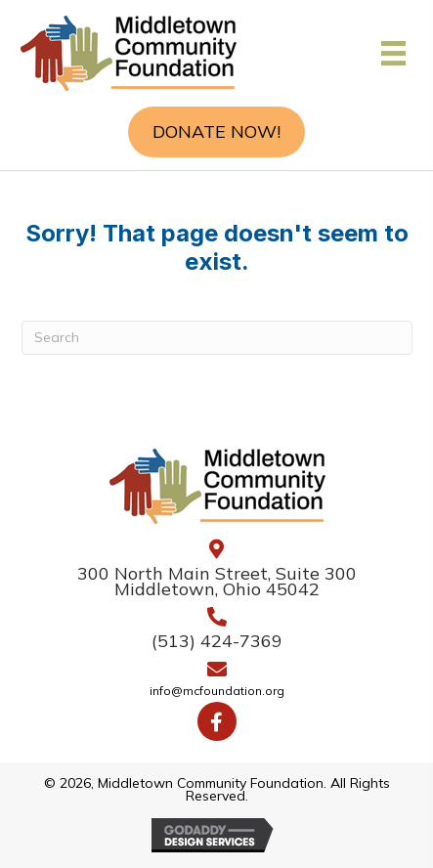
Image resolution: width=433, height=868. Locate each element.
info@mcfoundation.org (217, 692)
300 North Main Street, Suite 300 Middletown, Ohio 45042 (217, 582)
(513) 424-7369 (217, 641)
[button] (216, 132)
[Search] (217, 338)
